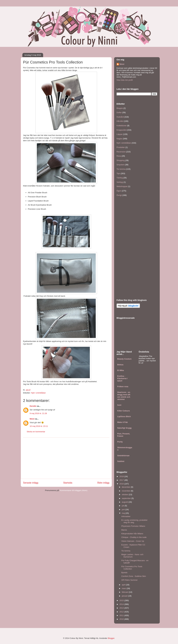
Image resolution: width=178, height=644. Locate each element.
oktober (125, 494)
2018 (122, 476)
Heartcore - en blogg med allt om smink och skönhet (124, 396)
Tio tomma (121, 169)
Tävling (120, 178)
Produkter (121, 147)
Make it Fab (123, 422)
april (124, 585)
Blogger (111, 638)
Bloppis (120, 108)
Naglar (119, 139)
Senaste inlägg (31, 483)
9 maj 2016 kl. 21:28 (38, 413)
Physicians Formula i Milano (133, 526)
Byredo (124, 573)
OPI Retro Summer (129, 580)
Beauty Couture (124, 359)
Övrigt (119, 195)
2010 (122, 619)
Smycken (121, 165)
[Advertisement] (66, 458)
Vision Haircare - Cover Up (133, 541)
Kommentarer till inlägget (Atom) (74, 490)
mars (124, 588)
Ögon (119, 191)
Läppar (120, 134)
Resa (119, 156)
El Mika (121, 370)
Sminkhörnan (123, 456)
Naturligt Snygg (124, 428)
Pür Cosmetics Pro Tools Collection (132, 568)
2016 (122, 484)
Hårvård (120, 121)
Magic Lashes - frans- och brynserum (132, 556)
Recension (121, 152)
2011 (122, 615)
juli (123, 506)
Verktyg (120, 182)
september (127, 498)
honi (119, 405)
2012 (122, 612)
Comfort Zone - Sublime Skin (134, 576)
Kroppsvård (121, 130)
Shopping (121, 160)
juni (124, 509)
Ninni (32, 419)
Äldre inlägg (103, 483)
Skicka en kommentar (36, 432)
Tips (118, 173)
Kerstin (33, 406)
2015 (122, 600)
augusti (125, 502)
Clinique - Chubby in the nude (134, 537)
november (126, 491)
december (126, 487)
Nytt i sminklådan (38, 393)
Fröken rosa (123, 387)
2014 (122, 604)
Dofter (119, 112)
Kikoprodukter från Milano (132, 534)
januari (125, 596)
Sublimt (121, 461)
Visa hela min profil (125, 80)
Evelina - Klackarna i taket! (122, 378)
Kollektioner (122, 126)
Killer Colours (124, 411)
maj (124, 513)
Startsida (68, 483)
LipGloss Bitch (124, 416)
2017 (122, 480)
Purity (120, 442)
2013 (122, 608)
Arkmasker (126, 516)
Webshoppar (122, 186)
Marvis (124, 530)
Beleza (120, 365)
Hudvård (120, 117)
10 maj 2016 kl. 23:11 (39, 426)
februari (125, 592)
